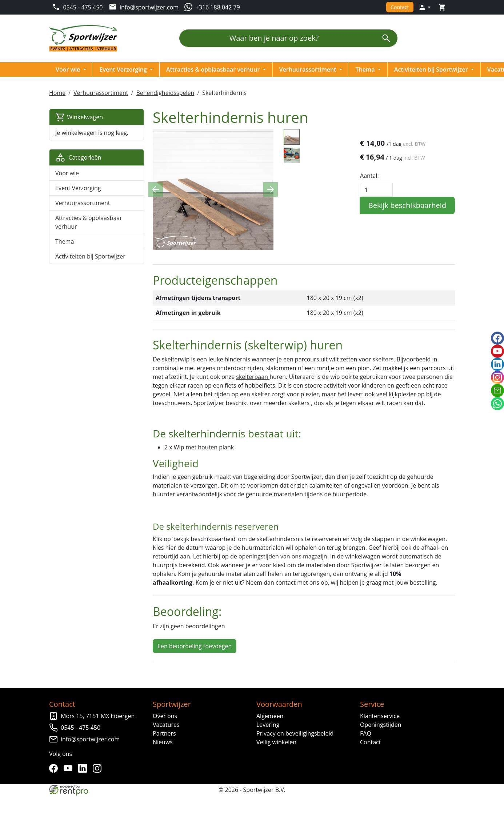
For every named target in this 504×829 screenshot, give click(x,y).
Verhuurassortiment (309, 69)
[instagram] (99, 768)
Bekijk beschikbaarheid (407, 205)
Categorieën (79, 157)
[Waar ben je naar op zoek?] (277, 38)
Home (58, 93)
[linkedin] (84, 768)
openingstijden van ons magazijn (283, 556)
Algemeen (270, 716)
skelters (383, 359)
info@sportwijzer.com (91, 739)
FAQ (366, 733)
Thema (366, 69)
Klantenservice (380, 716)
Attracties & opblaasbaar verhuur (214, 69)
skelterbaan (253, 376)
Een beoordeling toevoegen (195, 646)
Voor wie (69, 69)
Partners (165, 733)
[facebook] (55, 768)
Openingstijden (381, 724)
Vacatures (167, 724)
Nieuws (163, 742)
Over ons (165, 716)
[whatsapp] (497, 404)
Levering (268, 724)
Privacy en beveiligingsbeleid (295, 733)
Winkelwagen (79, 117)
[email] (497, 391)
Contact (399, 7)
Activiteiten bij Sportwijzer (432, 69)
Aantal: (369, 176)
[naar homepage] (86, 38)
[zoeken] (386, 38)
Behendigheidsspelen (165, 93)
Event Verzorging (124, 69)
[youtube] (70, 768)
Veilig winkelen (276, 742)
